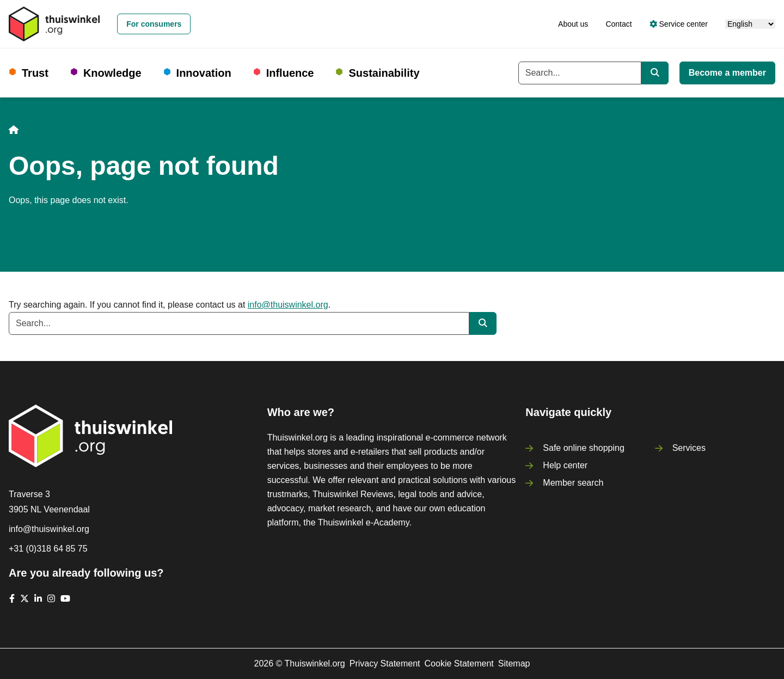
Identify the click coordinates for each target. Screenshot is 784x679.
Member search (573, 483)
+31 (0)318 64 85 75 (48, 549)
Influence (290, 73)
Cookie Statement (459, 663)
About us (573, 24)
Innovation (204, 73)
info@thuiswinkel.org (288, 305)
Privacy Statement (385, 663)
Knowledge (112, 73)
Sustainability (384, 73)
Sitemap (514, 663)
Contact (618, 24)
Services (689, 448)
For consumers (154, 24)
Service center (679, 24)
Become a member (727, 73)
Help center (565, 465)
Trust (35, 73)
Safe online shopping (583, 448)
